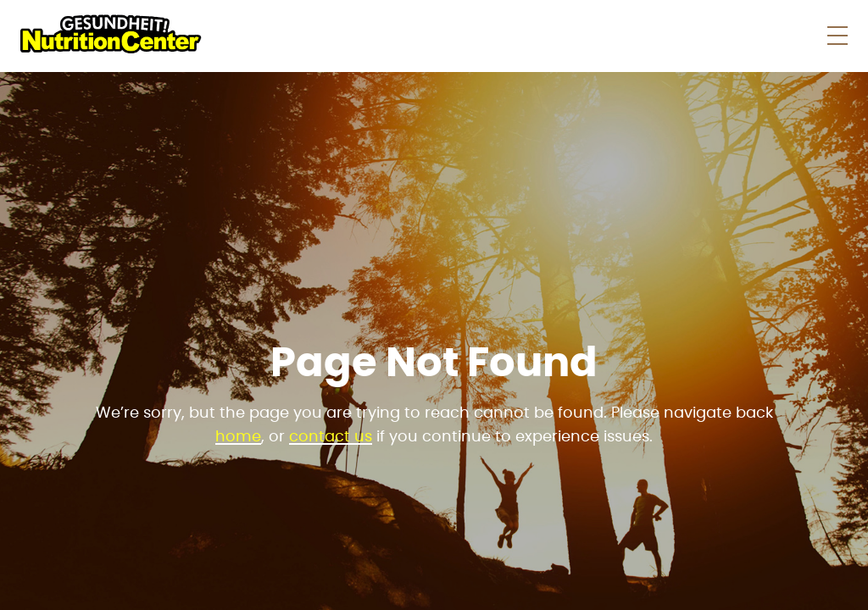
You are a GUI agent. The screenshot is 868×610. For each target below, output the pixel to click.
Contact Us (791, 36)
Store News (517, 36)
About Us (685, 36)
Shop (413, 36)
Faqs (606, 36)
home (238, 437)
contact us (331, 437)
